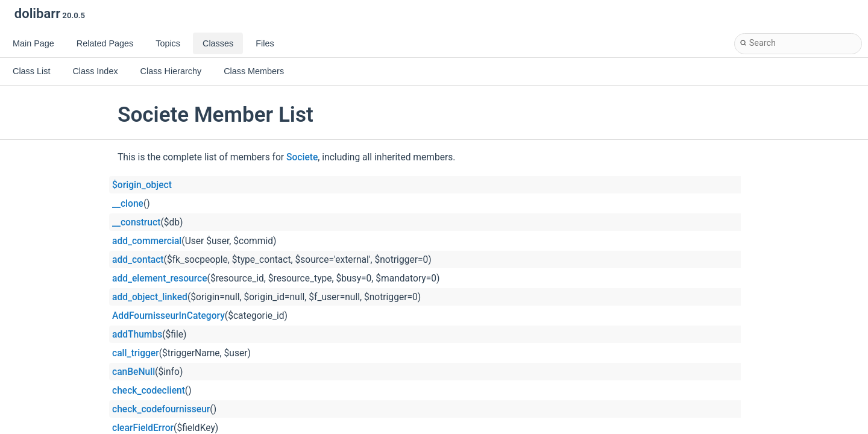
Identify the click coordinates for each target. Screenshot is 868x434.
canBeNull (134, 372)
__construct (136, 222)
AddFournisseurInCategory (168, 316)
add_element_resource (160, 278)
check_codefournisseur (161, 409)
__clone (128, 204)
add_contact (138, 260)
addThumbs (137, 335)
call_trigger (136, 353)
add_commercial (147, 241)
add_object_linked (150, 297)
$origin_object (142, 185)
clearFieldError (143, 428)
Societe (302, 157)
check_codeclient (149, 391)
